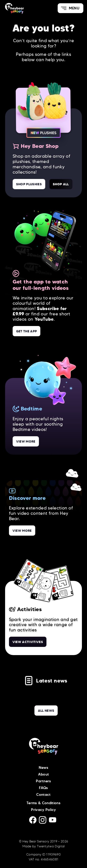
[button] (70, 8)
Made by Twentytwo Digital (44, 846)
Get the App (27, 331)
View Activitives (28, 642)
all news (46, 711)
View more (26, 441)
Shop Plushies (29, 184)
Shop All (61, 184)
